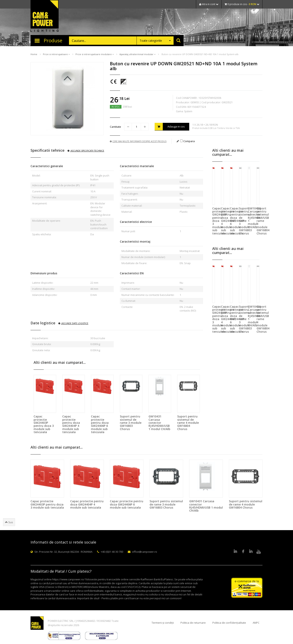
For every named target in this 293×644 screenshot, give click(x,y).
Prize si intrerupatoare (56, 54)
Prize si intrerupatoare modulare (95, 54)
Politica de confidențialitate (229, 623)
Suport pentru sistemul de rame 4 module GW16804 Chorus (188, 423)
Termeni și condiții (163, 623)
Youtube (259, 552)
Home (34, 54)
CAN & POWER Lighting (45, 16)
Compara (187, 141)
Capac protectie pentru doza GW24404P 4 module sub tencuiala (71, 424)
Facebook (243, 552)
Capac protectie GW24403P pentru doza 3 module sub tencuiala (44, 424)
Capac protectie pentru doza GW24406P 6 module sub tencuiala (100, 424)
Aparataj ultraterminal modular (137, 54)
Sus (9, 522)
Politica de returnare (193, 623)
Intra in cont (209, 4)
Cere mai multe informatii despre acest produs (138, 141)
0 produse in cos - (242, 4)
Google (251, 552)
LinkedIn (235, 552)
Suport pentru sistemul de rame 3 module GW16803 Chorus (131, 423)
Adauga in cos (170, 127)
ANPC (256, 623)
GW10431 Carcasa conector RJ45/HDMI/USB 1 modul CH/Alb (159, 423)
